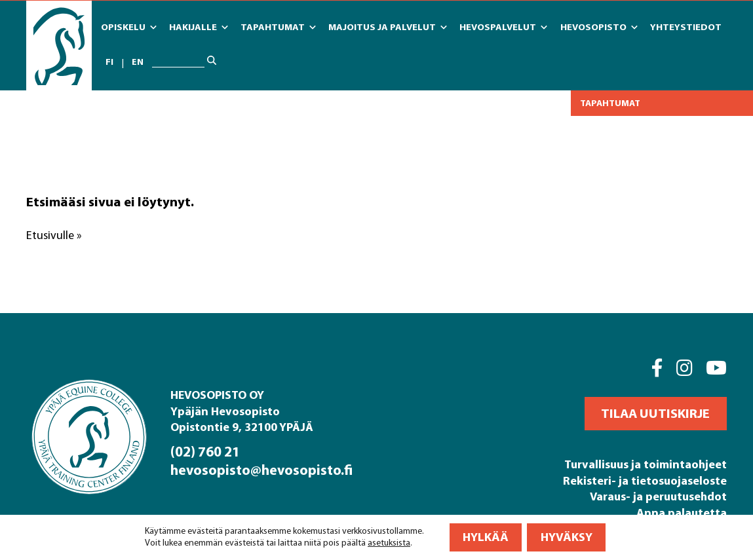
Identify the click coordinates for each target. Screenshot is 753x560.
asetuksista (389, 543)
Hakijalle (199, 28)
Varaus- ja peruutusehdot (658, 496)
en (138, 62)
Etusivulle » (54, 235)
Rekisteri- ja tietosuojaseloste (645, 480)
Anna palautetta (682, 513)
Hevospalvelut (503, 28)
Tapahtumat (278, 28)
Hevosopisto (599, 28)
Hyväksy (567, 537)
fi (109, 62)
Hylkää (486, 537)
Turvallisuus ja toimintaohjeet (646, 464)
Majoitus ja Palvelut (388, 28)
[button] (656, 414)
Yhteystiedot (686, 27)
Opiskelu (129, 28)
